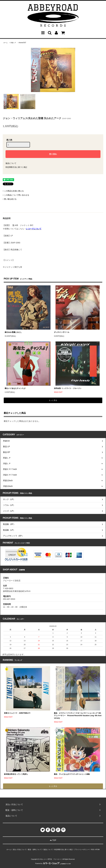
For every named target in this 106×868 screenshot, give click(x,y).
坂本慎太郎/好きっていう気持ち (16, 774)
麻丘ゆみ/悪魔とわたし (13, 332)
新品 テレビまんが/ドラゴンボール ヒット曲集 (72, 774)
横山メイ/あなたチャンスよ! (15, 388)
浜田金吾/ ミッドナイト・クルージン (68, 388)
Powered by (53, 864)
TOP (53, 840)
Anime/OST (22, 43)
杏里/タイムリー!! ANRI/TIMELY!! (17, 713)
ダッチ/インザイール (62, 332)
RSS (93, 849)
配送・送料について (35, 849)
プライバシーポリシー (82, 849)
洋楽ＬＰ (13, 43)
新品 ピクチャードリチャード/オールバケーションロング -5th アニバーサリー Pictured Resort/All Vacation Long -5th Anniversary (78, 716)
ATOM (97, 849)
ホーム (6, 43)
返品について (11, 163)
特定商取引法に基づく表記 (16, 167)
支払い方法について (20, 849)
